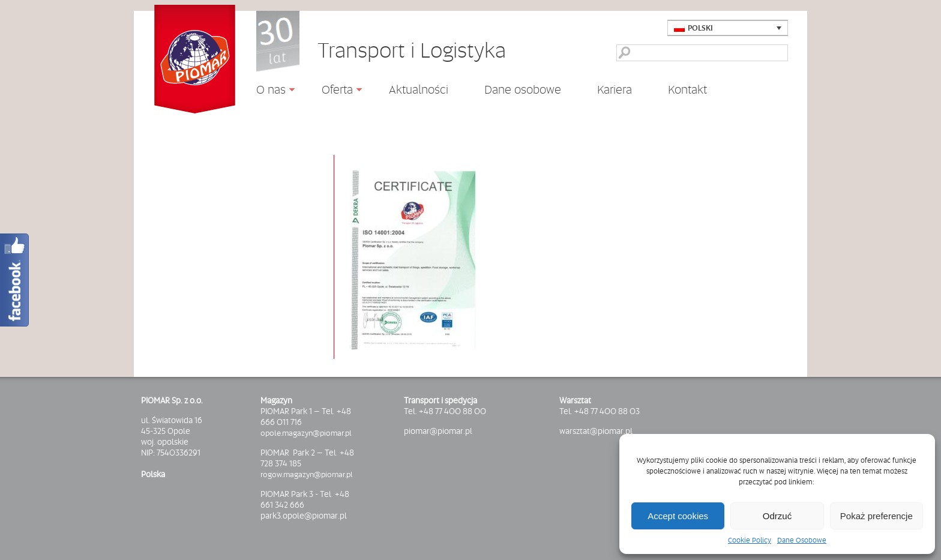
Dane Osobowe (802, 540)
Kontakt (687, 89)
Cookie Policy (750, 540)
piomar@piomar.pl (438, 431)
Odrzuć (777, 516)
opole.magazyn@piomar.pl (306, 433)
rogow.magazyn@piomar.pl (307, 474)
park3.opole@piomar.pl (304, 516)
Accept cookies (678, 516)
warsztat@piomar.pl (596, 431)
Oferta (333, 91)
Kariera (615, 89)
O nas (266, 91)
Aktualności (419, 89)
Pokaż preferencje (876, 516)
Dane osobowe (523, 89)
